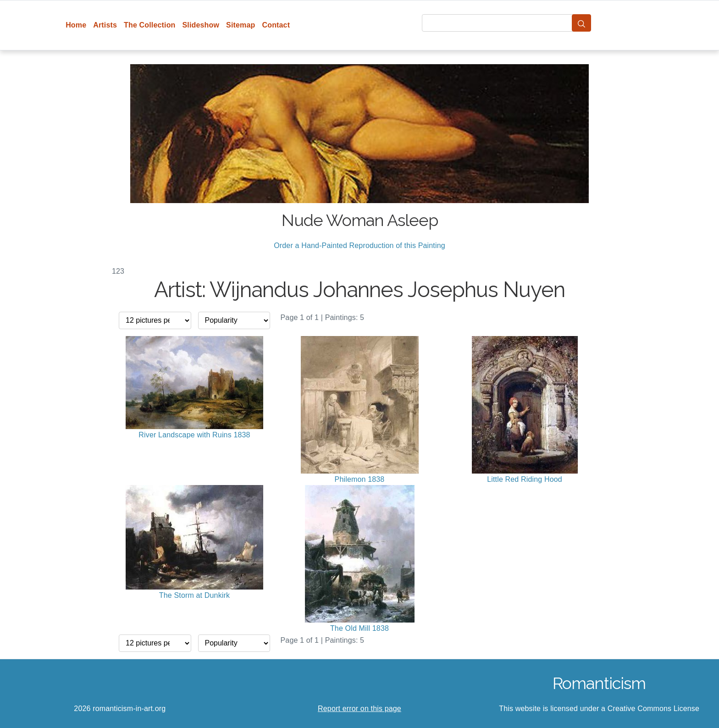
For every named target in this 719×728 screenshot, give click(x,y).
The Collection (149, 25)
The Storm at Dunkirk (194, 595)
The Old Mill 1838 (359, 628)
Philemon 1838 (360, 479)
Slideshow (201, 25)
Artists (105, 25)
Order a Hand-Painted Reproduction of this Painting (359, 245)
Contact (276, 25)
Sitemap (241, 25)
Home (76, 25)
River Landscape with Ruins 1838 (194, 435)
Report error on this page (359, 709)
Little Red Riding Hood (525, 479)
